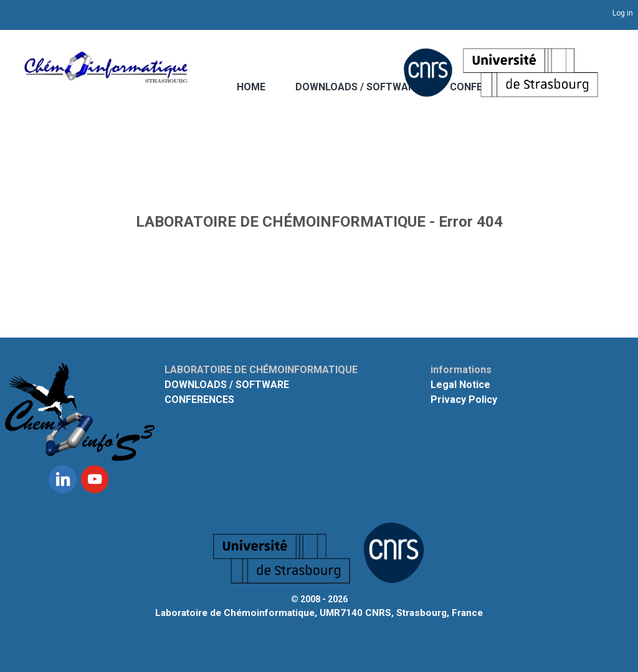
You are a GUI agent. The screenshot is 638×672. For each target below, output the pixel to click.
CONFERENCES (199, 400)
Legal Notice (460, 385)
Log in (623, 13)
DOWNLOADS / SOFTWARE (358, 87)
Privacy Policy (464, 400)
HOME (251, 87)
